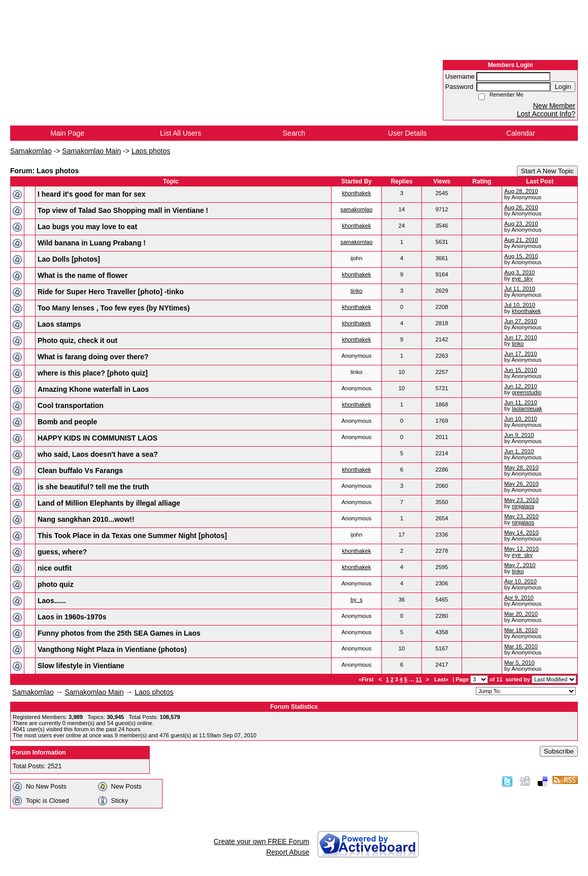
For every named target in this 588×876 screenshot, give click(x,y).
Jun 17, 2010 (521, 337)
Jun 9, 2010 (519, 435)
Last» (442, 679)
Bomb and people (67, 422)
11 (419, 679)
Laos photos (151, 151)
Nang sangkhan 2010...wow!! (86, 519)
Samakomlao (31, 151)
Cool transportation (71, 405)
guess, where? (62, 552)
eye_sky (522, 278)
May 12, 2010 (521, 549)
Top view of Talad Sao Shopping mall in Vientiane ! (123, 210)
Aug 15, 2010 (521, 256)
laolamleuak (527, 409)
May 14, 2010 (521, 533)
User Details (407, 133)
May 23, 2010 (521, 500)
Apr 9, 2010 (519, 598)
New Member (554, 106)
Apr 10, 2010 (520, 581)
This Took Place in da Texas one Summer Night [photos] (132, 536)
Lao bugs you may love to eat (87, 227)
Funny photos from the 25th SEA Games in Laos (119, 633)
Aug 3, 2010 (519, 272)
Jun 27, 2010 (521, 321)
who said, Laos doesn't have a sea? (98, 454)
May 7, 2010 (520, 565)
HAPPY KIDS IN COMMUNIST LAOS (97, 438)
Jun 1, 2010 (519, 451)
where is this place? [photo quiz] (93, 373)
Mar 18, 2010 (521, 630)
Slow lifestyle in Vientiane (81, 666)
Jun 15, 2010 (521, 370)
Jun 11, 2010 (521, 402)
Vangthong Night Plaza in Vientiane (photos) (112, 649)
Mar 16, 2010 (521, 646)
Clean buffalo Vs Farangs (80, 471)
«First (367, 679)
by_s (356, 600)
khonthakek (356, 193)
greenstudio (527, 392)
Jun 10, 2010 (521, 419)
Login (563, 87)
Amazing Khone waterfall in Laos (93, 389)
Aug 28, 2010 (521, 191)
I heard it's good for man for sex (92, 194)
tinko (356, 291)
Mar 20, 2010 (521, 614)
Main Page (67, 133)
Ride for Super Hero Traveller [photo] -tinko (111, 292)
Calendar (521, 133)
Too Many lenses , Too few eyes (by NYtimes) (114, 308)
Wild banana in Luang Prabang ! (92, 243)
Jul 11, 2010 (520, 289)
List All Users (181, 133)
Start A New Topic (547, 171)
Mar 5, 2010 (519, 663)
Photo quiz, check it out (77, 340)
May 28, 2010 (521, 467)
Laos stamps (59, 324)
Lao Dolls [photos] (69, 259)
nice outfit (55, 568)
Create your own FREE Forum (262, 841)
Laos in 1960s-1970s (72, 617)
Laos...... (52, 601)
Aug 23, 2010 (521, 224)
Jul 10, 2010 (520, 305)
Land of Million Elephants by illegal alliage (109, 503)
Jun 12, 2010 (521, 386)
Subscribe (559, 751)
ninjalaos (523, 506)
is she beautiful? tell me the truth (93, 487)
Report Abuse (288, 852)
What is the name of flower (83, 275)
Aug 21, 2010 (521, 240)
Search (294, 133)
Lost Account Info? (546, 114)
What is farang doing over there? (93, 357)
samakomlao (356, 209)
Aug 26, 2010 (521, 207)
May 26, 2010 (521, 484)
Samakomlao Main (91, 151)
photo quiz (56, 584)
